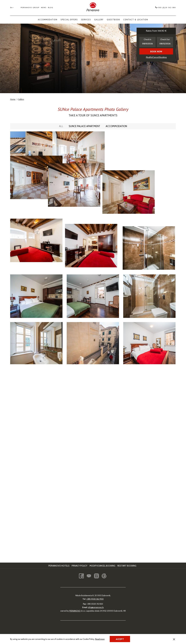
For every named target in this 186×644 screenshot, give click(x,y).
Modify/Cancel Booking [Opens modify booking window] (156, 57)
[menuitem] (48, 20)
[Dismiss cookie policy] (174, 639)
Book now (156, 51)
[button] (147, 42)
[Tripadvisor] (89, 575)
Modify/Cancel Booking (102, 566)
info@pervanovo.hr (96, 607)
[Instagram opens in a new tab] (96, 575)
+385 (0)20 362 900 (166, 8)
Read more (100, 639)
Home (13, 99)
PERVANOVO (75, 611)
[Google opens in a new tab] (104, 575)
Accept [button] (120, 639)
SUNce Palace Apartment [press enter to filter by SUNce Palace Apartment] (84, 126)
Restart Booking (127, 566)
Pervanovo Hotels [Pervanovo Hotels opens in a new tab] (59, 566)
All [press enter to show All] (61, 126)
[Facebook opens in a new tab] (81, 575)
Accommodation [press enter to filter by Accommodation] (116, 126)
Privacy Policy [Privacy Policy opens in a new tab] (80, 566)
